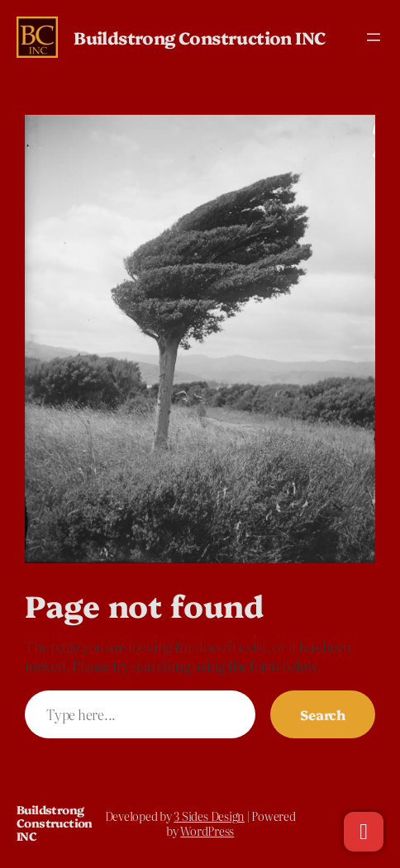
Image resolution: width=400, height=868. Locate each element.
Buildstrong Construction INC (200, 37)
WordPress (207, 831)
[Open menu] (374, 37)
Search (323, 714)
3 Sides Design (209, 816)
